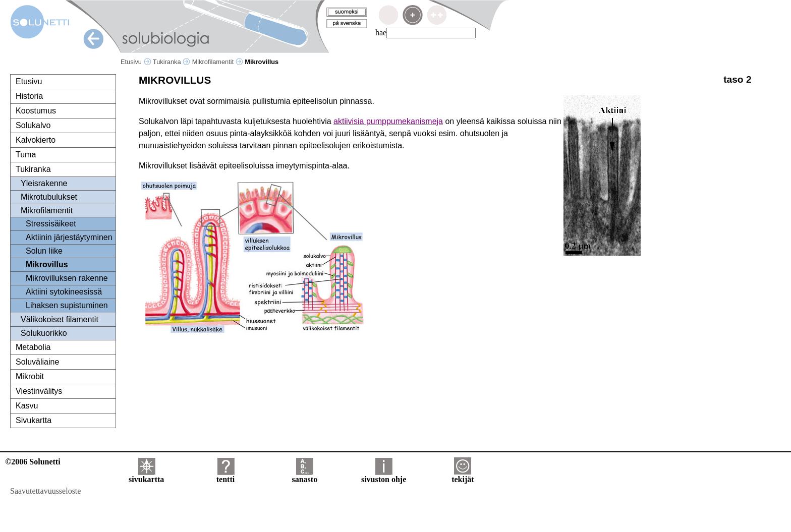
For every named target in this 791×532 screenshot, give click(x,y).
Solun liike (44, 251)
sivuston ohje (384, 476)
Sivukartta (34, 420)
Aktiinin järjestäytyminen (69, 237)
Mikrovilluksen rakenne (67, 278)
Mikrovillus (47, 264)
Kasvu (27, 406)
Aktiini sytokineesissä (64, 292)
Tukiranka (172, 62)
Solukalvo (33, 125)
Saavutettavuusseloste (45, 491)
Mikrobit (30, 376)
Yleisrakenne (44, 183)
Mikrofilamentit (218, 62)
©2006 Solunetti (33, 462)
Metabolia (33, 347)
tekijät (463, 476)
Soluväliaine (37, 362)
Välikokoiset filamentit (60, 319)
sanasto (304, 476)
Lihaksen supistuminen (67, 305)
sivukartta (146, 476)
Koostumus (36, 111)
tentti (225, 476)
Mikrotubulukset (49, 197)
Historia (29, 96)
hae (381, 33)
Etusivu (136, 62)
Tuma (26, 155)
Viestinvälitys (39, 391)
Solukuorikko (44, 333)
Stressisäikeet (51, 224)
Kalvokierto (36, 140)
